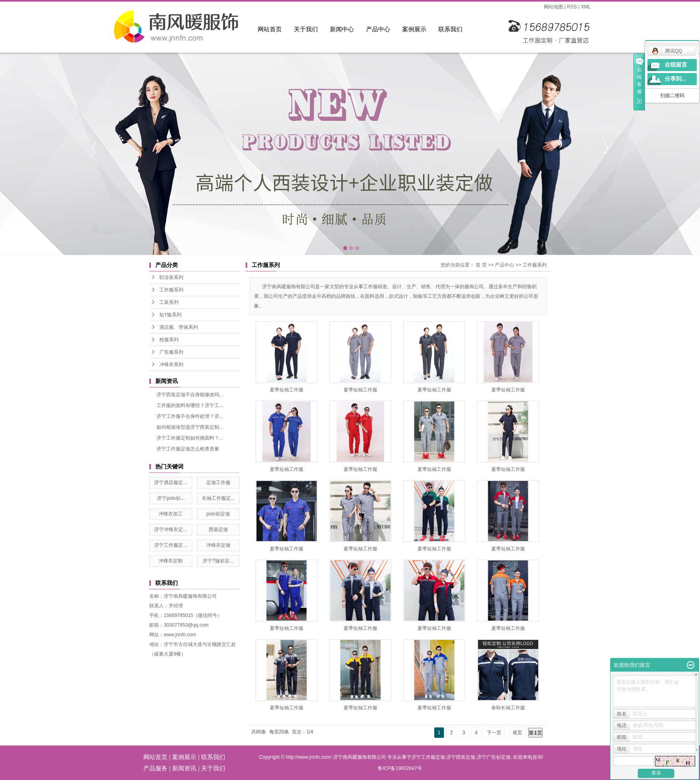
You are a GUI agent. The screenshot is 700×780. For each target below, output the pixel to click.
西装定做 (218, 530)
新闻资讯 (184, 768)
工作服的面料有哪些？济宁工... (190, 405)
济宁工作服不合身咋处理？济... (190, 416)
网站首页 (270, 29)
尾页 (517, 733)
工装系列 (169, 302)
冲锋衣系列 (171, 365)
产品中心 (378, 29)
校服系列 (169, 340)
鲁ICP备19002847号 (400, 768)
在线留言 (676, 65)
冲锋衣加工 (171, 514)
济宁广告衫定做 (494, 757)
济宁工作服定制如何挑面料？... (190, 438)
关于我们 (306, 29)
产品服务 (155, 768)
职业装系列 (171, 277)
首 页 (481, 265)
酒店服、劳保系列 (179, 327)
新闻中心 (342, 29)
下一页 (494, 733)
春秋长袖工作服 (508, 708)
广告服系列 (171, 352)
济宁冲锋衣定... (171, 530)
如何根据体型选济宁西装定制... (190, 427)
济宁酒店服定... (171, 483)
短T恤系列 (170, 315)
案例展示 (414, 29)
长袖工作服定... (218, 498)
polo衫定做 (218, 514)
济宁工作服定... (171, 545)
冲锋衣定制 (171, 561)
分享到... (675, 79)
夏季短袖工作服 (287, 390)
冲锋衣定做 (218, 545)
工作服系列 (171, 290)
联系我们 (450, 29)
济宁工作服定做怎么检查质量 (188, 449)
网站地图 (553, 7)
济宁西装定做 (461, 757)
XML (586, 7)
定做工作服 (218, 483)
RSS (572, 7)
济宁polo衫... (171, 498)
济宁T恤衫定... (218, 561)
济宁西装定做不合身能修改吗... (190, 395)
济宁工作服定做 (428, 757)
